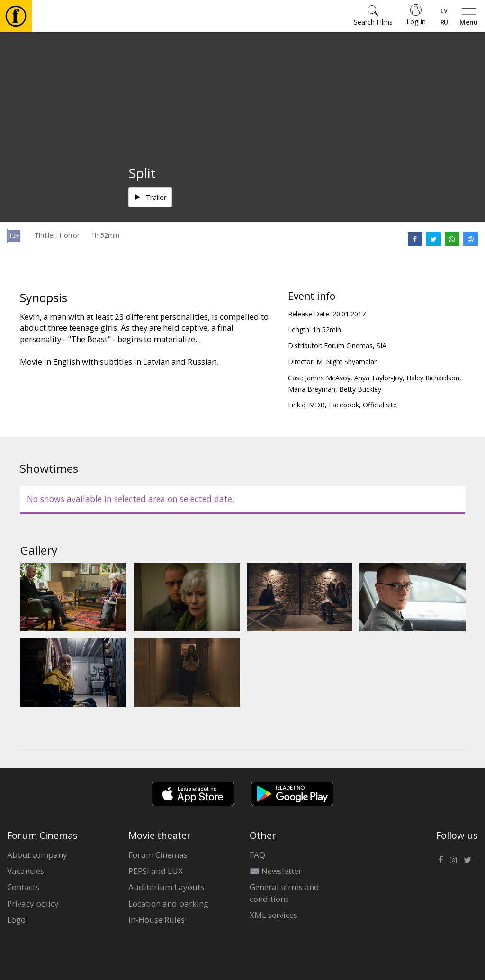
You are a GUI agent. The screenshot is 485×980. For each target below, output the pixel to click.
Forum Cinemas (158, 855)
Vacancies (26, 871)
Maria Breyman (312, 389)
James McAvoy (328, 378)
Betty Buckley (360, 389)
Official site (380, 405)
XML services (274, 915)
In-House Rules (157, 920)
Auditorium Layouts (166, 887)
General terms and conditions (284, 893)
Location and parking (168, 904)
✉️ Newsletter (276, 871)
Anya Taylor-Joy (378, 378)
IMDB (316, 405)
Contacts (23, 887)
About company (37, 855)
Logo (16, 920)
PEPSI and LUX (156, 871)
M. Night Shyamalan (347, 362)
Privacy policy (33, 904)
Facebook (344, 405)
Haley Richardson (433, 378)
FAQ (257, 855)
